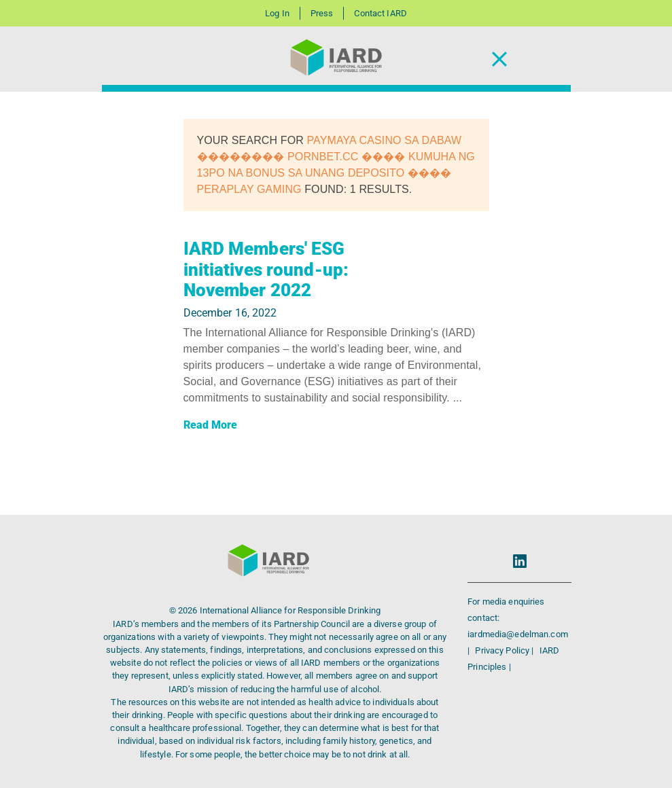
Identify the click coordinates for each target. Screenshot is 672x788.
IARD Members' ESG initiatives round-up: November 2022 (266, 269)
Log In (277, 13)
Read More (211, 425)
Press (322, 13)
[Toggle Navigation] (499, 59)
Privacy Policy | (505, 650)
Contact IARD (380, 13)
